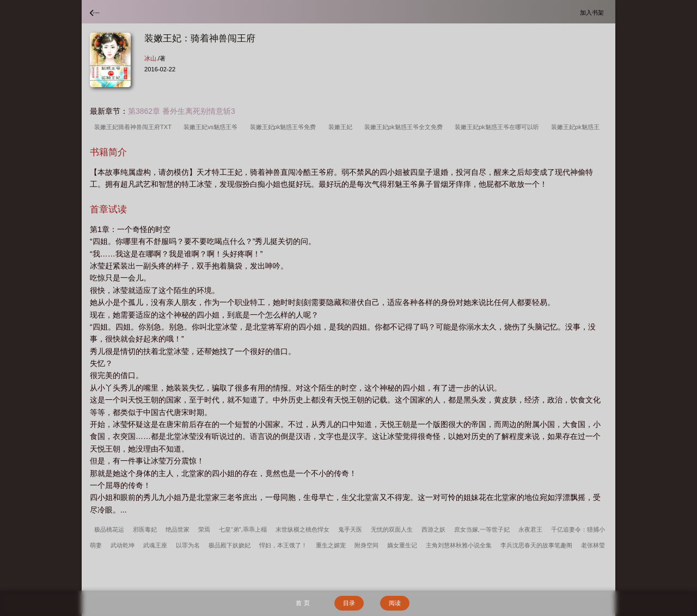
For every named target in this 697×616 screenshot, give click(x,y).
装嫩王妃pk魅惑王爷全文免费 (405, 127)
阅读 (395, 603)
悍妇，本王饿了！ (283, 545)
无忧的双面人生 (392, 529)
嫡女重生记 (402, 545)
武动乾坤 (123, 545)
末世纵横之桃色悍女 (302, 529)
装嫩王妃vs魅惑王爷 (212, 127)
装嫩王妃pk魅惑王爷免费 (285, 127)
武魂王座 (155, 545)
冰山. (151, 58)
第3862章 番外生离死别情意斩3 (182, 111)
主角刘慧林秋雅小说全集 (459, 545)
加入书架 (594, 12)
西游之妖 (433, 529)
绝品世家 (178, 529)
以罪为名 (188, 545)
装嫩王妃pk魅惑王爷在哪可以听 (499, 127)
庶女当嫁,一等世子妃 (482, 529)
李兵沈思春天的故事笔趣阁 (536, 545)
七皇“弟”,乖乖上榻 (243, 529)
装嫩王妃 (342, 127)
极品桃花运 (109, 529)
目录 (349, 603)
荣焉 (204, 529)
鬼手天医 (350, 529)
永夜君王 (530, 529)
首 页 (302, 603)
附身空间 (366, 545)
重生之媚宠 (331, 545)
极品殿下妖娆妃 (230, 545)
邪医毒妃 (145, 529)
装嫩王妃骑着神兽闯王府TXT (134, 127)
